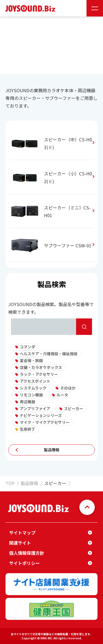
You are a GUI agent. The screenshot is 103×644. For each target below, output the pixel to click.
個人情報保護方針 (27, 553)
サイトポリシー (24, 563)
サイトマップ (22, 533)
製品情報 (52, 450)
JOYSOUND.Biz (32, 8)
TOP (10, 483)
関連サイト (20, 543)
